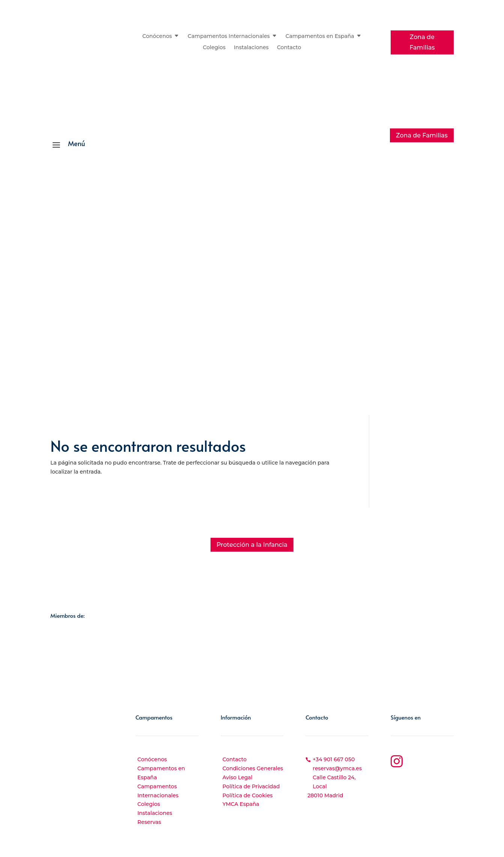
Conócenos (157, 36)
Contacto (289, 48)
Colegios (214, 48)
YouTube (421, 782)
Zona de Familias (422, 42)
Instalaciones (251, 48)
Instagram (424, 759)
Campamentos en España (320, 36)
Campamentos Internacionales (229, 36)
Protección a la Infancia (252, 545)
